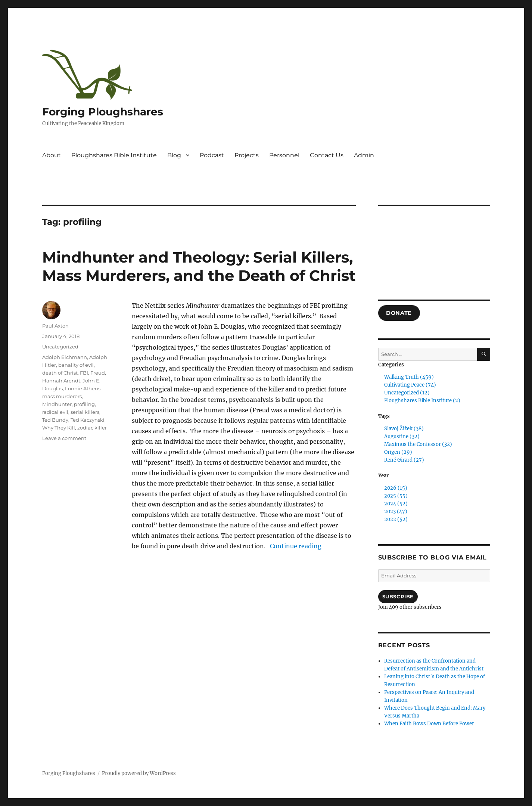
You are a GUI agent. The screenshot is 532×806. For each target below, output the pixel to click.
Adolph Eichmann (65, 357)
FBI (84, 373)
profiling (84, 404)
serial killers (85, 412)
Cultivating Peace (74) (410, 385)
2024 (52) (396, 504)
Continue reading (296, 546)
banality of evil (76, 365)
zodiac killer (92, 428)
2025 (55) (396, 496)
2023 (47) (396, 511)
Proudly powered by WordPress (139, 773)
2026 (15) (396, 488)
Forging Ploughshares (103, 112)
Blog (174, 155)
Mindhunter (57, 404)
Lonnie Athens (83, 388)
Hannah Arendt (61, 381)
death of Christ (60, 373)
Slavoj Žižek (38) (404, 429)
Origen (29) (398, 452)
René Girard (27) (404, 460)
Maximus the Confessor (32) (418, 444)
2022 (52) (396, 519)
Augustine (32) (402, 436)
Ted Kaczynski (88, 420)
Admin (364, 155)
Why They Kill (59, 428)
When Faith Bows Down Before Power (429, 724)
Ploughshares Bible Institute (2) (422, 401)
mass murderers (62, 396)
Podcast (212, 155)
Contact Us (327, 155)
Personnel (284, 155)
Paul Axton (55, 326)
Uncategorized (60, 347)
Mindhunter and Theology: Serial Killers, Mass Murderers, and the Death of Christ (199, 266)
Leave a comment (64, 438)
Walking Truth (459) (409, 377)
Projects (247, 155)
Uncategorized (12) (407, 393)
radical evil (55, 412)
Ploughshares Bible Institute (114, 155)
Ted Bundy (55, 420)
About (52, 155)
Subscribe (398, 596)
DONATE (399, 313)
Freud (98, 373)
